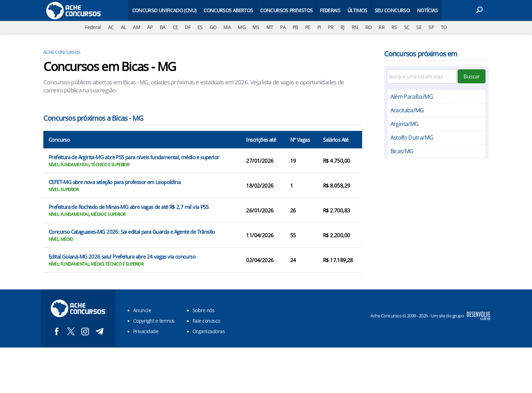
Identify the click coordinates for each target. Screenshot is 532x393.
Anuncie (142, 310)
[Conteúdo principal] (266, 174)
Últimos (357, 10)
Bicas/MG (402, 151)
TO (444, 27)
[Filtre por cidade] (422, 76)
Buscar (472, 76)
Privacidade (146, 331)
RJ (343, 27)
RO (369, 27)
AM (136, 27)
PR (331, 27)
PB (295, 27)
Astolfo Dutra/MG (412, 138)
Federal (93, 27)
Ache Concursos (62, 52)
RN (355, 27)
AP (150, 27)
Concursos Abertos (228, 10)
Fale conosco (206, 321)
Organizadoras (209, 331)
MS (256, 27)
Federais (330, 10)
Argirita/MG (405, 124)
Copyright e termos (154, 321)
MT (270, 27)
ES (200, 27)
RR (382, 27)
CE (175, 27)
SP (431, 27)
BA (163, 27)
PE (308, 27)
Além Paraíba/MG (412, 97)
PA (283, 27)
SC (407, 27)
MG (242, 27)
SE (419, 27)
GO (213, 27)
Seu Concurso (392, 10)
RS (394, 27)
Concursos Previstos (286, 10)
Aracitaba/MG (407, 110)
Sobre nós (203, 310)
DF (188, 27)
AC (111, 27)
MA (227, 27)
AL (124, 27)
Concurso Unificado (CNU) (164, 10)
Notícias (427, 10)
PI (319, 27)
